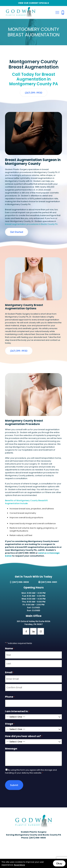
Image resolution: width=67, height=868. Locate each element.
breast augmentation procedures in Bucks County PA (31, 224)
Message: (11, 749)
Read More (19, 865)
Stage (10, 724)
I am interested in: (17, 711)
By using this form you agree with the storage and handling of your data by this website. (31, 771)
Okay (59, 863)
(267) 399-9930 (27, 553)
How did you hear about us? (24, 736)
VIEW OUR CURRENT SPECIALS (34, 3)
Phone (10, 697)
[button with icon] (26, 631)
